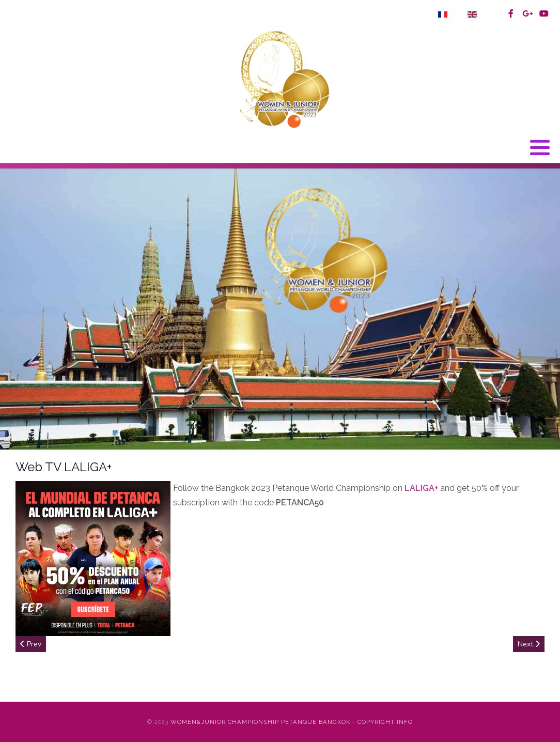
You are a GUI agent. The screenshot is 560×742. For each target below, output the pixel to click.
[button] (540, 148)
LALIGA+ (421, 488)
